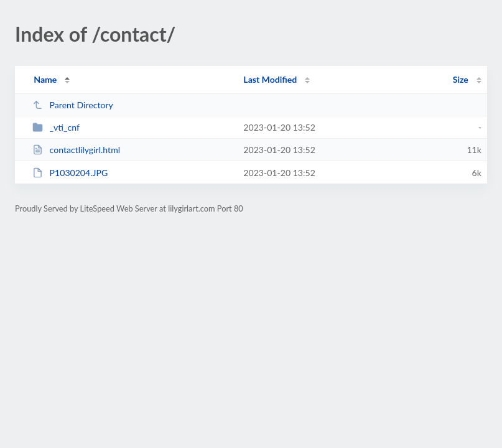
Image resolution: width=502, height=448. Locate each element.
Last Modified (270, 79)
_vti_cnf (56, 127)
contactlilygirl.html (76, 150)
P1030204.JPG (70, 173)
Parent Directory (73, 105)
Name (45, 79)
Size (461, 79)
